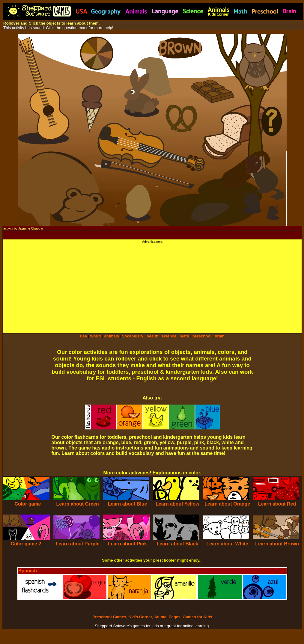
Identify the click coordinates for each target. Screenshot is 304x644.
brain (220, 336)
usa (83, 336)
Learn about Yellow (177, 504)
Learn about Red (277, 504)
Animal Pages (167, 617)
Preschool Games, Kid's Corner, (123, 617)
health (152, 336)
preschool (203, 336)
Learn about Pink (127, 544)
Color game (28, 504)
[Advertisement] (152, 285)
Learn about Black (178, 544)
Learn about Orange (227, 504)
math (184, 336)
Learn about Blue (128, 504)
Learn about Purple (78, 544)
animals (112, 336)
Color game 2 (26, 544)
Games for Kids (197, 617)
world (96, 336)
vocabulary (133, 336)
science (169, 336)
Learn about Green (78, 504)
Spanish (28, 571)
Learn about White (227, 544)
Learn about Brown (277, 544)
